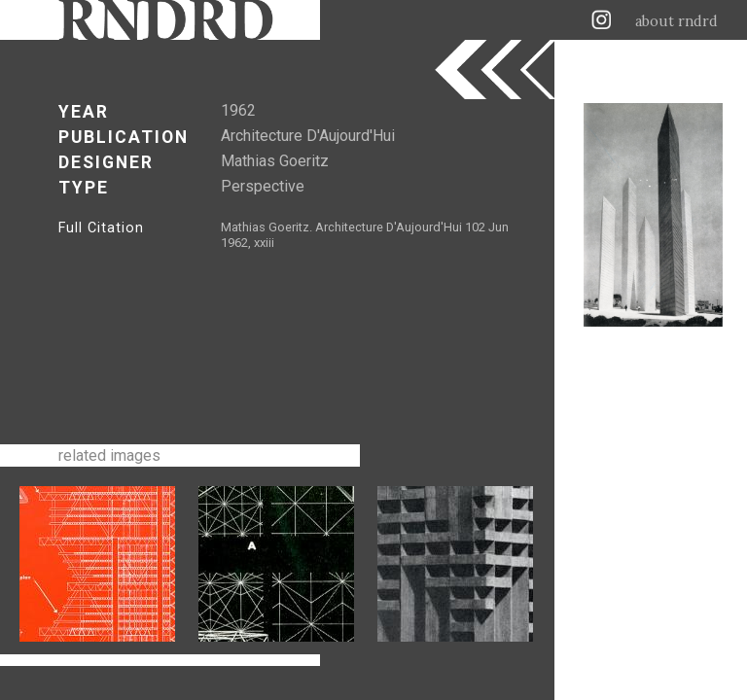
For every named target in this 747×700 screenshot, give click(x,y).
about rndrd (676, 21)
